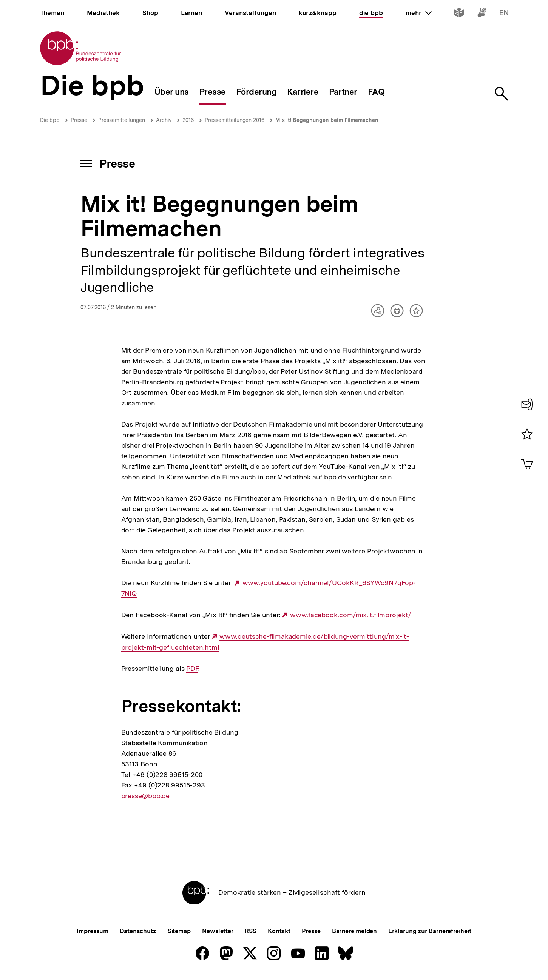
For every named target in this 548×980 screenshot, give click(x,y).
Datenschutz (138, 931)
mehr (418, 13)
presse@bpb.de (146, 796)
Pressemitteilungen (122, 120)
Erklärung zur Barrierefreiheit (430, 931)
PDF (192, 669)
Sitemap (179, 931)
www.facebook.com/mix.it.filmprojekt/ (350, 615)
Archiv (164, 120)
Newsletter (218, 931)
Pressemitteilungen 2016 (235, 120)
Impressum (92, 931)
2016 (188, 120)
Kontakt (279, 931)
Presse (79, 120)
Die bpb (50, 120)
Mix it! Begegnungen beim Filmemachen (327, 120)
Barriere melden (355, 931)
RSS (251, 931)
